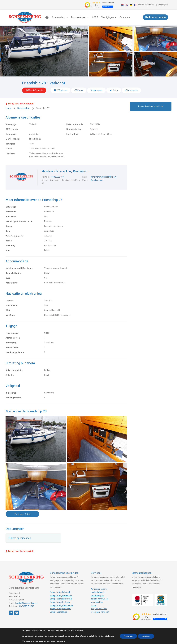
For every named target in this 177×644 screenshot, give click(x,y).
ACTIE (95, 17)
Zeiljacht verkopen (99, 609)
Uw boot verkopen (155, 17)
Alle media (133, 90)
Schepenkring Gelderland (61, 595)
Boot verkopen (79, 17)
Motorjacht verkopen (100, 612)
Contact (124, 17)
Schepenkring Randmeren (61, 605)
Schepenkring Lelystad (60, 592)
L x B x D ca (72, 134)
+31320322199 (57, 177)
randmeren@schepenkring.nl (104, 177)
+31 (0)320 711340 (26, 606)
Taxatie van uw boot (100, 599)
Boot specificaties (21, 538)
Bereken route (97, 180)
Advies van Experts (99, 589)
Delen (115, 90)
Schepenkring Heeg (58, 612)
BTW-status (12, 129)
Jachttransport (97, 595)
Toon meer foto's (22, 514)
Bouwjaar (10, 144)
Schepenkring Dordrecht (60, 609)
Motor (9, 149)
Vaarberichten (97, 602)
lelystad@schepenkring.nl (26, 603)
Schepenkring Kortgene (60, 602)
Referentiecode (75, 124)
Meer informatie (35, 90)
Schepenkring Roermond (61, 599)
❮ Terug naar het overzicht (20, 104)
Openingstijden (162, 5)
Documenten (96, 90)
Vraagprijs (11, 124)
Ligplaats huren (98, 592)
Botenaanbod (58, 17)
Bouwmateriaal (74, 129)
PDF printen (62, 90)
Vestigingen (108, 17)
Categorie (11, 134)
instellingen (109, 636)
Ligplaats (10, 153)
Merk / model (13, 139)
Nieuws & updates (146, 5)
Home (8, 108)
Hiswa (93, 605)
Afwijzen (146, 636)
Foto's (80, 90)
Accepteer (128, 636)
